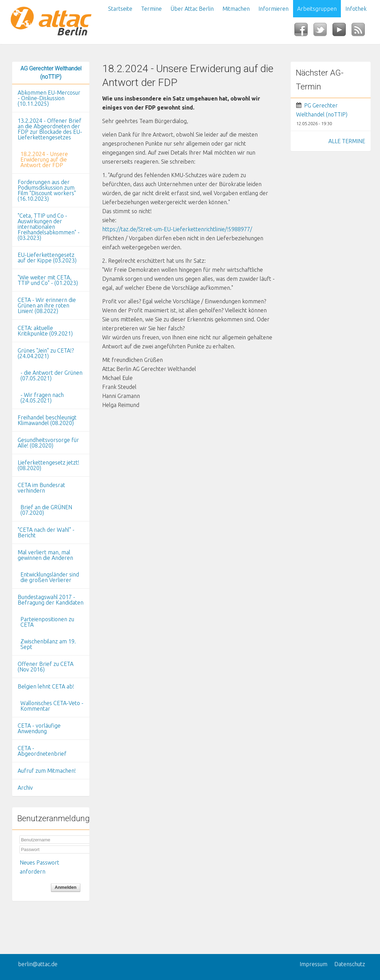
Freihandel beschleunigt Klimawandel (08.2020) (47, 420)
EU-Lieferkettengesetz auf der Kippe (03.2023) (47, 258)
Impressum (313, 964)
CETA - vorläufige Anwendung (39, 728)
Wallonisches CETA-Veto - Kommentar (52, 706)
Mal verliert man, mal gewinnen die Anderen (45, 555)
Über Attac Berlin (192, 9)
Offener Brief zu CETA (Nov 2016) (46, 667)
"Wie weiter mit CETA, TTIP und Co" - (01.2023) (48, 280)
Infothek (356, 9)
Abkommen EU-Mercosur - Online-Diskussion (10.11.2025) (49, 98)
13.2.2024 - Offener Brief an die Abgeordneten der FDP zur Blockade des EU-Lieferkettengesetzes (50, 129)
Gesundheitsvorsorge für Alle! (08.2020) (48, 443)
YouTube (342, 32)
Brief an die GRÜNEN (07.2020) (46, 510)
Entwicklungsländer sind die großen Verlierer (50, 577)
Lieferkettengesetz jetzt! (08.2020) (48, 465)
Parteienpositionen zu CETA (47, 622)
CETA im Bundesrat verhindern (41, 488)
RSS (361, 32)
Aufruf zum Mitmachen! (47, 771)
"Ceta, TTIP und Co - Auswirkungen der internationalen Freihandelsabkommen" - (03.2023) (49, 227)
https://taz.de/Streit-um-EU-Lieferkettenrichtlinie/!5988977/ (177, 229)
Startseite (120, 9)
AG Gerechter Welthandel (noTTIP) (51, 73)
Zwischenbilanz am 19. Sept (48, 644)
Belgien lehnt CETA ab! (46, 686)
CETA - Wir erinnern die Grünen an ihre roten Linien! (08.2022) (47, 305)
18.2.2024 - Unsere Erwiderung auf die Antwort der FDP (44, 159)
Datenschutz (350, 964)
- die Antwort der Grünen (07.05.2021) (51, 375)
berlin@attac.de (38, 964)
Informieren (273, 9)
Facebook (304, 32)
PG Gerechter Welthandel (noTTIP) (322, 110)
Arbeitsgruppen (317, 9)
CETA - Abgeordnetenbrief (42, 751)
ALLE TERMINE (347, 141)
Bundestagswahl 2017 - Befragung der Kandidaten (51, 600)
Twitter (323, 32)
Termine (151, 9)
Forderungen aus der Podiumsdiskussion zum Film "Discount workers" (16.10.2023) (47, 190)
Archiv (25, 788)
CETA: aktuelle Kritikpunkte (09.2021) (45, 331)
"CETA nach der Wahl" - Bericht (46, 532)
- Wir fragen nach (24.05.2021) (42, 398)
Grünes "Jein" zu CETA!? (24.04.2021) (46, 353)
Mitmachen (236, 9)
